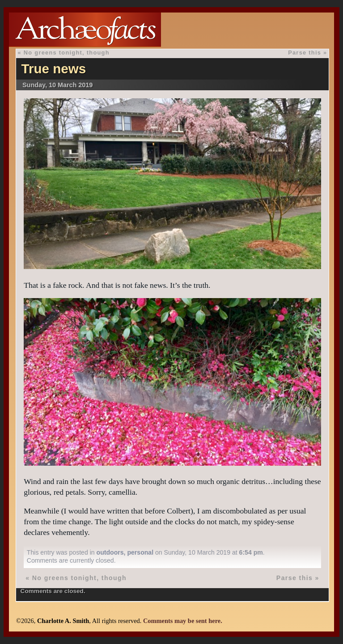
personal (140, 552)
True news (53, 69)
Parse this (305, 53)
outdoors (110, 552)
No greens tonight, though (67, 53)
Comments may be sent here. (183, 621)
